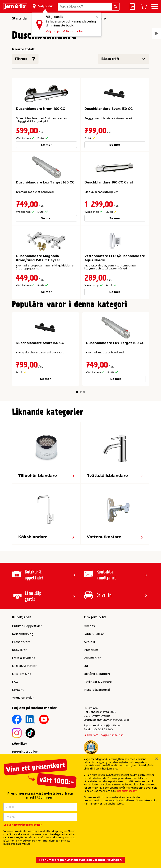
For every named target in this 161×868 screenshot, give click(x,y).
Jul (86, 666)
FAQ (15, 682)
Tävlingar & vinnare (98, 682)
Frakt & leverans (24, 658)
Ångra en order (23, 698)
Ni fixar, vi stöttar (24, 666)
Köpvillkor (19, 650)
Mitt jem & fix (22, 674)
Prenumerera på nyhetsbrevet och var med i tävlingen (80, 860)
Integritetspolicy (25, 752)
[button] (77, 392)
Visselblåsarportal (97, 690)
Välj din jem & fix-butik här (65, 31)
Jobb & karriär (94, 634)
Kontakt (18, 690)
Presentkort (21, 642)
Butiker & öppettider (27, 626)
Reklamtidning (23, 634)
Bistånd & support (97, 674)
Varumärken (93, 658)
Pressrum (91, 650)
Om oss (89, 626)
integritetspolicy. (127, 791)
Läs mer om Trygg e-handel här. (104, 735)
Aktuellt (89, 642)
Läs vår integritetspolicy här (23, 825)
